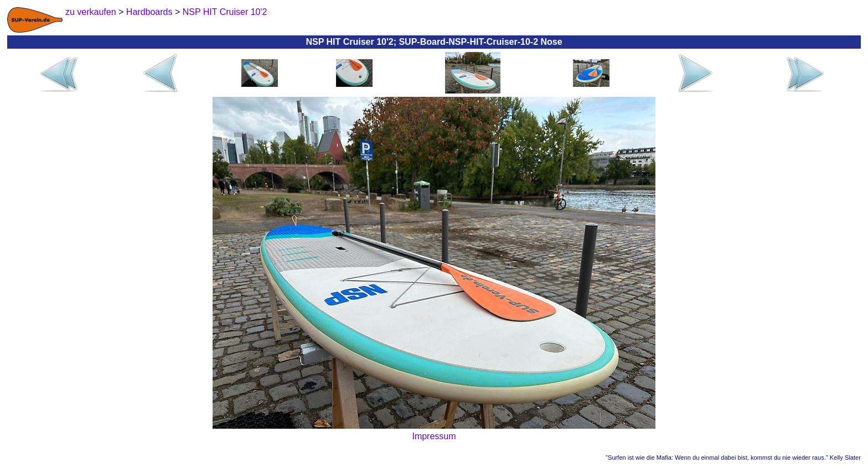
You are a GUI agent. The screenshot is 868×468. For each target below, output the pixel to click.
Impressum (434, 436)
